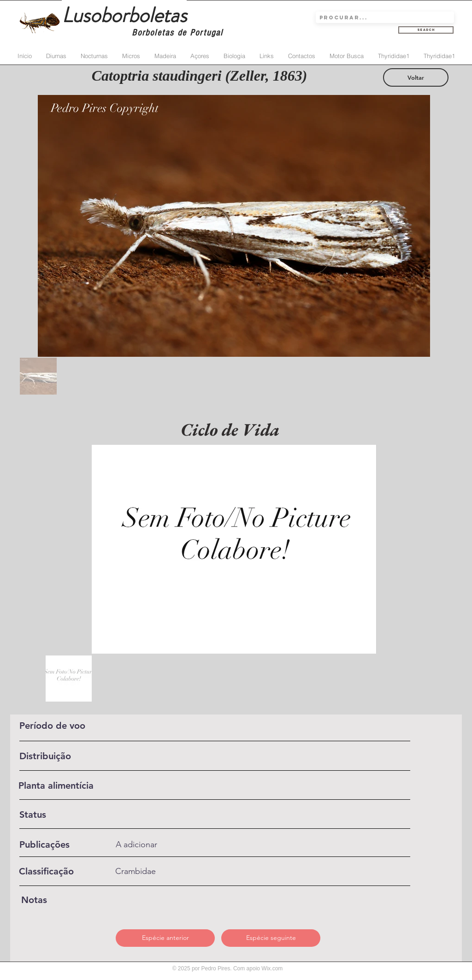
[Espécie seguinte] (271, 938)
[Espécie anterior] (165, 938)
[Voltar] (416, 77)
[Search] (426, 30)
